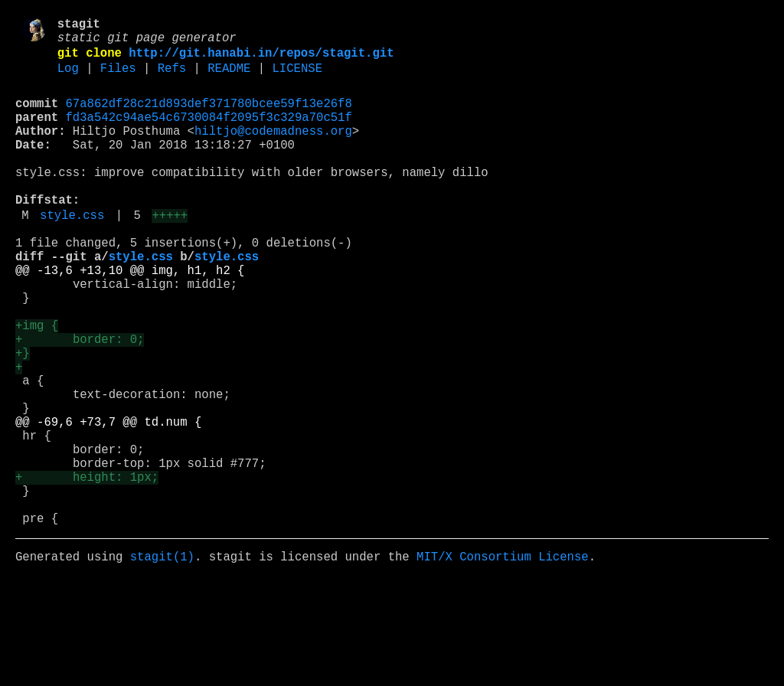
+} (23, 419)
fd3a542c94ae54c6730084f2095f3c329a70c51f (209, 134)
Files (118, 79)
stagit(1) (162, 662)
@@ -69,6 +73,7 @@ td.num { (108, 503)
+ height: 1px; (87, 570)
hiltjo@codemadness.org (273, 151)
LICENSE (297, 79)
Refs (172, 79)
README (229, 79)
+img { (37, 385)
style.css (72, 253)
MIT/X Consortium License (503, 662)
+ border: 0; (80, 402)
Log (68, 79)
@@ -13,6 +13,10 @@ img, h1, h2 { (130, 318)
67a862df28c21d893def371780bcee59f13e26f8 (209, 117)
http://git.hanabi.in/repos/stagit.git (261, 60)
